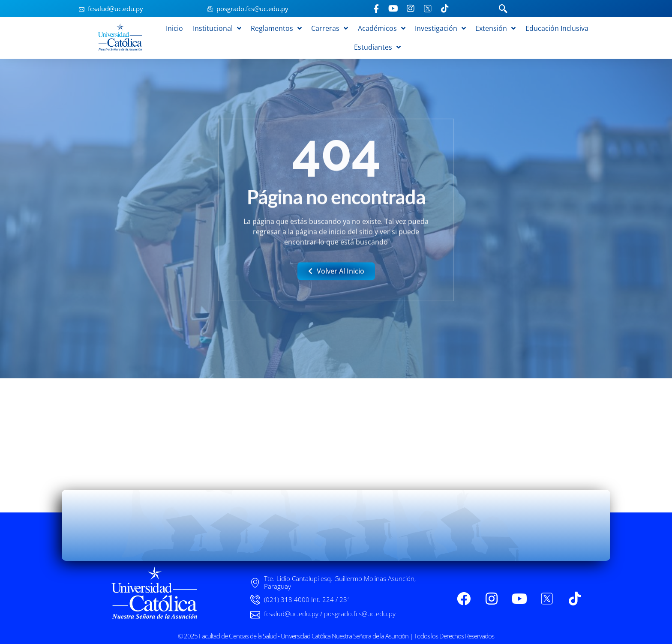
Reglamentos (276, 28)
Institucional (217, 28)
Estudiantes (377, 47)
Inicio (174, 28)
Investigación (440, 28)
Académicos (382, 28)
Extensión (495, 28)
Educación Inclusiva (557, 28)
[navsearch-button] (503, 10)
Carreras (330, 28)
